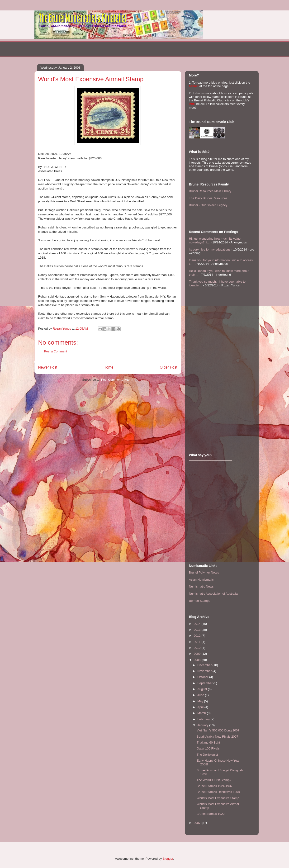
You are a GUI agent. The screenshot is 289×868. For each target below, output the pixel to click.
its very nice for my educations (210, 249)
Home (109, 367)
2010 (198, 648)
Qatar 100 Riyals (208, 748)
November (205, 671)
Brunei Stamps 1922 (211, 814)
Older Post (169, 367)
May (201, 701)
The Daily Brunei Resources (208, 198)
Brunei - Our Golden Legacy (208, 205)
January (203, 725)
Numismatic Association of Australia (213, 594)
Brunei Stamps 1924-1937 (215, 786)
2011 (198, 642)
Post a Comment (56, 351)
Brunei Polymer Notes (204, 572)
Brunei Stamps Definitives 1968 (218, 792)
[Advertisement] (90, 48)
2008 (198, 660)
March (202, 713)
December (205, 665)
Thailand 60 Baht (208, 742)
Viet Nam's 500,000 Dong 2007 (218, 730)
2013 (198, 630)
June (201, 695)
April (201, 707)
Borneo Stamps (200, 601)
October (203, 677)
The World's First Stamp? (214, 780)
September (205, 683)
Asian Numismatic (201, 580)
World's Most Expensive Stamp (218, 798)
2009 (198, 654)
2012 (198, 636)
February (204, 719)
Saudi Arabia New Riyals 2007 (217, 737)
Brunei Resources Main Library (210, 191)
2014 (198, 624)
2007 (198, 823)
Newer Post (48, 367)
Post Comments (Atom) (117, 380)
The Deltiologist (207, 755)
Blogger (168, 859)
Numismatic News (201, 586)
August (203, 689)
